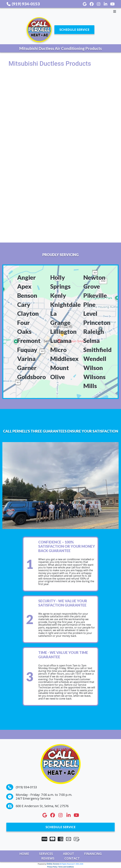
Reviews (48, 858)
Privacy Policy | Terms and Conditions (60, 867)
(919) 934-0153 (23, 4)
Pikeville (95, 295)
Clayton (28, 313)
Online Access (53, 864)
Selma (92, 341)
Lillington (63, 331)
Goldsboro (32, 377)
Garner (27, 368)
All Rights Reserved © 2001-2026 (72, 864)
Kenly (58, 295)
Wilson (93, 368)
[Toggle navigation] (60, 12)
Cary (24, 304)
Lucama (61, 341)
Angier (26, 277)
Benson (27, 295)
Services (46, 854)
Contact (72, 858)
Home (24, 854)
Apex (24, 286)
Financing (93, 854)
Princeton (97, 323)
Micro (58, 350)
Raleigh (94, 331)
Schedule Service (74, 30)
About (69, 854)
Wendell (95, 359)
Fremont (29, 341)
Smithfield (97, 350)
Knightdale (65, 304)
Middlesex (64, 359)
